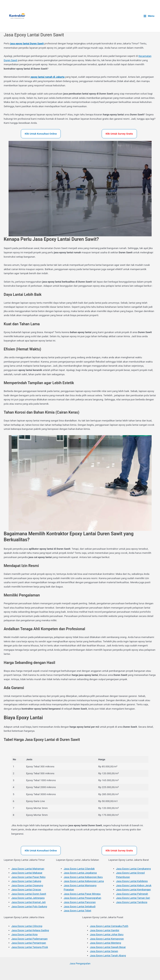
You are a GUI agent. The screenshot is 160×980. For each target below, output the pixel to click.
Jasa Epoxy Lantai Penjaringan (29, 943)
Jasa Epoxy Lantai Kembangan (133, 889)
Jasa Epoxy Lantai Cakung (26, 881)
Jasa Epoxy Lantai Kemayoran (107, 939)
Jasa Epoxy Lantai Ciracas (26, 889)
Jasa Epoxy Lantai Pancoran (80, 902)
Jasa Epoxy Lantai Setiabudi (80, 906)
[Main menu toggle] (149, 16)
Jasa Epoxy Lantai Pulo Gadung (29, 906)
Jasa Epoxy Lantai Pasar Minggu (82, 894)
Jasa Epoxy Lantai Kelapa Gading (30, 930)
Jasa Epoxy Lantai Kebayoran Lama (84, 881)
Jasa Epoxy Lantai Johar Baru (107, 934)
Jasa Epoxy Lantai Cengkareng (133, 869)
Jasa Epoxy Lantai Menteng (106, 943)
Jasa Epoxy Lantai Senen (104, 951)
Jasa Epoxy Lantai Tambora (132, 902)
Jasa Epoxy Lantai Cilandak (79, 869)
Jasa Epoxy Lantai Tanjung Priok (30, 947)
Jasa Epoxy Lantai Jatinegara (28, 898)
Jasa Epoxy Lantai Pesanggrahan (82, 898)
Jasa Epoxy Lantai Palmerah (132, 894)
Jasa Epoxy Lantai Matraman (28, 869)
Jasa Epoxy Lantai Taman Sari (133, 898)
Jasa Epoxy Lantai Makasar (27, 873)
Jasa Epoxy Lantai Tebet (77, 910)
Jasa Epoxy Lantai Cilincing (27, 926)
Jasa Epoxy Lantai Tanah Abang (108, 955)
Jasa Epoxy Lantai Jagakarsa (80, 873)
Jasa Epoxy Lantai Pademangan (29, 939)
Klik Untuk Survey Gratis (119, 134)
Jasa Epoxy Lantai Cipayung (27, 885)
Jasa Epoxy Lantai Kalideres (132, 881)
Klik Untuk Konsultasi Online (41, 134)
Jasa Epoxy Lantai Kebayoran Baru (83, 877)
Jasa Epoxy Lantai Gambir (105, 930)
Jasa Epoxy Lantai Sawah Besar (108, 947)
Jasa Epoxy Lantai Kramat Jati (28, 902)
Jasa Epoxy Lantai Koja (24, 934)
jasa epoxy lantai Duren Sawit (27, 43)
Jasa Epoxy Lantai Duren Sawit (29, 894)
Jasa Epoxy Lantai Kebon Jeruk (134, 885)
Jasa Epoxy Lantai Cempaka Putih (109, 926)
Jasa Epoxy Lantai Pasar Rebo (28, 877)
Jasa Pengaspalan (80, 963)
